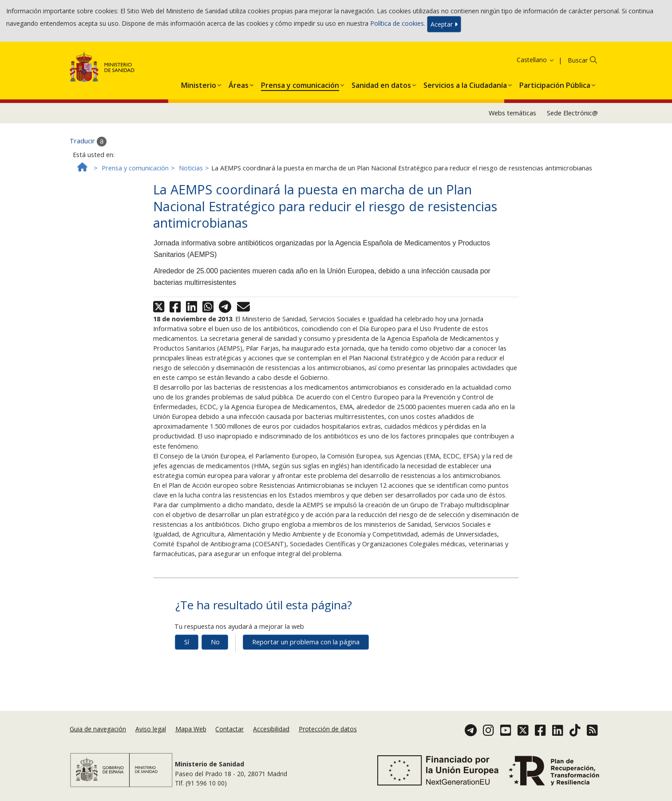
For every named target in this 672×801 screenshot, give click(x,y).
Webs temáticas (512, 113)
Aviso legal (151, 729)
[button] (199, 83)
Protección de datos (328, 729)
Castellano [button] (536, 60)
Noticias (191, 168)
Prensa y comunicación (135, 168)
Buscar (578, 60)
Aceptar (444, 24)
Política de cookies (397, 23)
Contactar (229, 729)
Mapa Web (191, 729)
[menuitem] (199, 83)
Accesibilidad (271, 729)
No (215, 642)
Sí (187, 642)
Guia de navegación (98, 729)
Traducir (88, 142)
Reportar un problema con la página (306, 642)
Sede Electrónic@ (572, 113)
